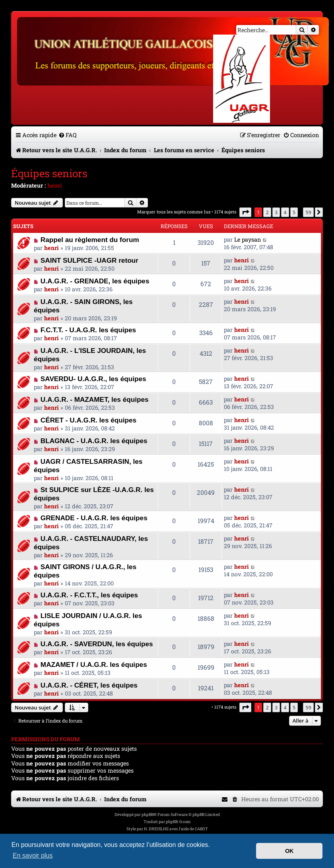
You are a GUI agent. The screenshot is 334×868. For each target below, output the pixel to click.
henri (55, 185)
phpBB (148, 815)
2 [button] (267, 212)
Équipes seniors (49, 173)
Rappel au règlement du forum (90, 240)
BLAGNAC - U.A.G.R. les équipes (94, 441)
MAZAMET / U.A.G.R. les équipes (94, 665)
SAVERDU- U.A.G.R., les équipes (93, 379)
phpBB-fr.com (178, 822)
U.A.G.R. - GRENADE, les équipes (95, 281)
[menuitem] (68, 135)
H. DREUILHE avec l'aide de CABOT (176, 829)
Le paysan (248, 239)
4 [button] (285, 212)
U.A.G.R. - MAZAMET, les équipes (95, 399)
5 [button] (294, 212)
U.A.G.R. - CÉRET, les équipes (89, 685)
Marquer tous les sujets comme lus (174, 212)
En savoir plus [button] (33, 855)
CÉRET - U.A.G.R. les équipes (88, 420)
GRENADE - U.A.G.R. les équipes (94, 518)
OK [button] (289, 851)
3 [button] (276, 212)
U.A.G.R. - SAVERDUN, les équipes (97, 644)
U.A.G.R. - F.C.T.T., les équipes (89, 595)
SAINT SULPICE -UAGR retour (89, 260)
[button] (245, 212)
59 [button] (308, 212)
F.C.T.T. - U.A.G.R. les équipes (88, 330)
